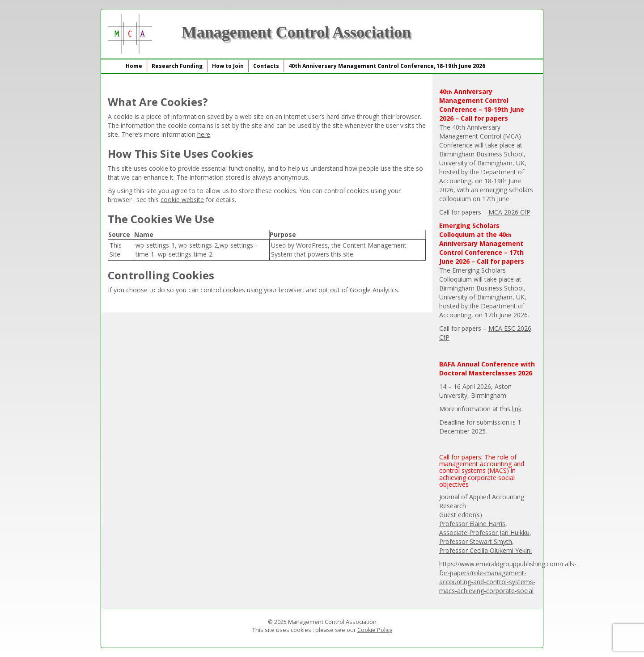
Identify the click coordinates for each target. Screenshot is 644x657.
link (517, 409)
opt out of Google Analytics (358, 290)
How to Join (228, 66)
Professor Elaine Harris (472, 524)
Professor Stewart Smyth (476, 541)
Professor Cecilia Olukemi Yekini (485, 550)
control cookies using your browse (250, 290)
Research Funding (177, 66)
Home (134, 66)
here (204, 134)
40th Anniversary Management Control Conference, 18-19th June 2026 (387, 66)
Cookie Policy (375, 630)
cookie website (182, 200)
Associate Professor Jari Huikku (484, 533)
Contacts (266, 66)
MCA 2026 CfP (509, 212)
